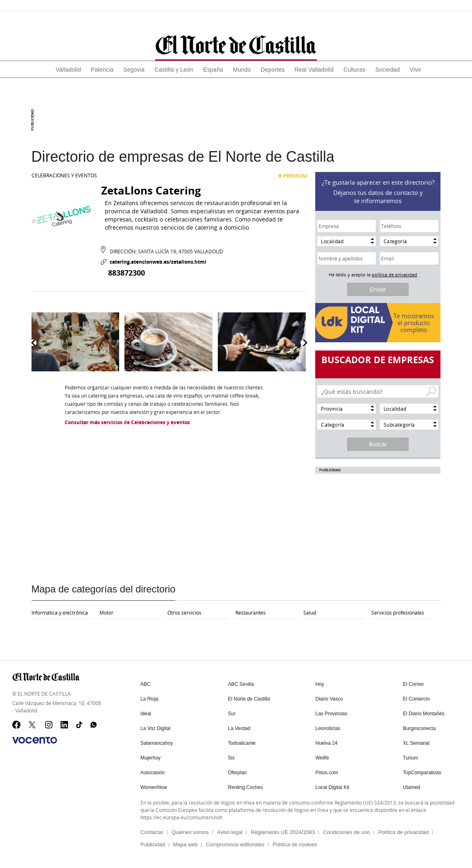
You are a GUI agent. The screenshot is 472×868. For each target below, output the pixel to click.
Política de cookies (295, 844)
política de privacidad (394, 275)
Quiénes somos (190, 832)
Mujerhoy (150, 758)
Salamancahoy (157, 743)
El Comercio (416, 699)
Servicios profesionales (398, 613)
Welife (322, 758)
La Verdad (239, 728)
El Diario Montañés (423, 714)
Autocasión (152, 773)
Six (231, 758)
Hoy (320, 684)
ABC (146, 684)
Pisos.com (327, 773)
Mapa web (185, 844)
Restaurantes (251, 613)
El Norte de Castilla (249, 699)
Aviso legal (230, 832)
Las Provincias (332, 714)
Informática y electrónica (60, 613)
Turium (410, 758)
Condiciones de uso (346, 832)
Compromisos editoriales (235, 844)
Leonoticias (328, 728)
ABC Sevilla (241, 684)
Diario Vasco (329, 699)
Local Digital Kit (333, 787)
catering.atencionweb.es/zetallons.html (154, 262)
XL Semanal (416, 743)
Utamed (411, 787)
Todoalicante (242, 743)
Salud (310, 613)
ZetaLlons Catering (151, 190)
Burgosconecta (419, 728)
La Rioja (149, 699)
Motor (106, 613)
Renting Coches (245, 787)
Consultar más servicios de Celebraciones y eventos (127, 422)
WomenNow (154, 787)
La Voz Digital (155, 728)
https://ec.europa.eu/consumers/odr (182, 817)
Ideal (146, 714)
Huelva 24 (327, 743)
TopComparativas (422, 773)
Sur (232, 714)
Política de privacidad (403, 832)
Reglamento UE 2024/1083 (283, 832)
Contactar (152, 832)
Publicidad (153, 844)
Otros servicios (184, 613)
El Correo (413, 684)
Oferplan (237, 773)
